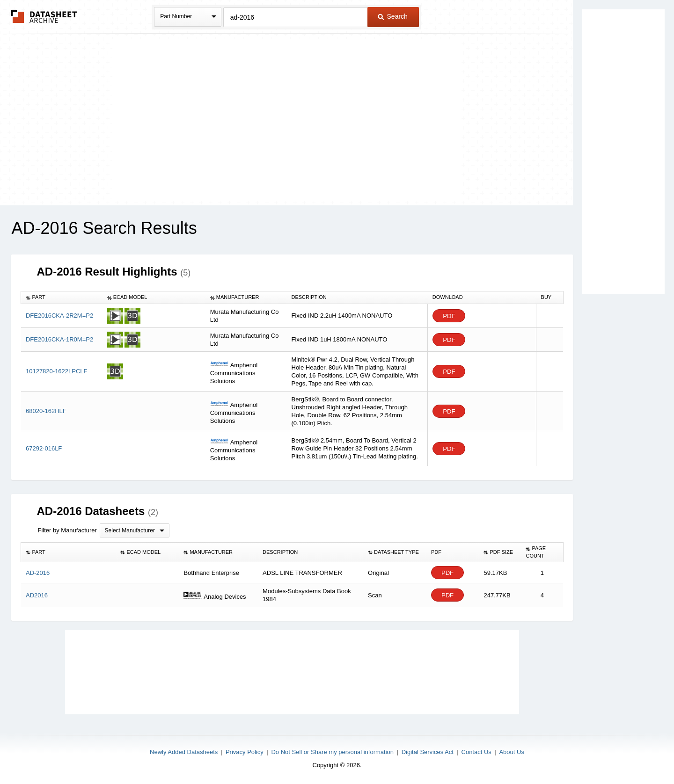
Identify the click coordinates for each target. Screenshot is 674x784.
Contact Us (476, 752)
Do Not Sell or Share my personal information (332, 752)
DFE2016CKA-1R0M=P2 (59, 339)
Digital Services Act (428, 752)
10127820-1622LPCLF (57, 371)
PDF (449, 316)
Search (393, 16)
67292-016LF (44, 448)
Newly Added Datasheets (184, 752)
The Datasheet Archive (44, 17)
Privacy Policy (245, 752)
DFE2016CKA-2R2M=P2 (59, 316)
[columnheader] (62, 298)
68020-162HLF (46, 411)
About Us (511, 752)
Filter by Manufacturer (67, 530)
